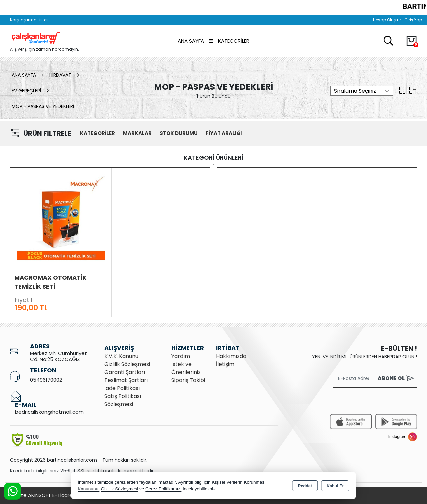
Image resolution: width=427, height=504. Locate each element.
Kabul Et (335, 486)
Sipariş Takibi (188, 380)
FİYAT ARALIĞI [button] (224, 133)
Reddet (305, 486)
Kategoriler (229, 41)
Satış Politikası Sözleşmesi (123, 400)
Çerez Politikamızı (164, 489)
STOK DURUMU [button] (179, 133)
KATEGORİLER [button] (98, 133)
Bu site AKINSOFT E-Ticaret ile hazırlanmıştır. (63, 495)
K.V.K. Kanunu (121, 356)
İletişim (225, 364)
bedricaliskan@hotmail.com (49, 412)
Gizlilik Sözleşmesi (127, 364)
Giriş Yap (413, 20)
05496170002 (46, 380)
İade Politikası (122, 388)
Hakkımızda (231, 356)
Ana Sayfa (191, 41)
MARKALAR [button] (137, 133)
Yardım (181, 356)
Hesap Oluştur (387, 20)
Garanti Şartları (125, 372)
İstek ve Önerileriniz (186, 368)
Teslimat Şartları (126, 380)
